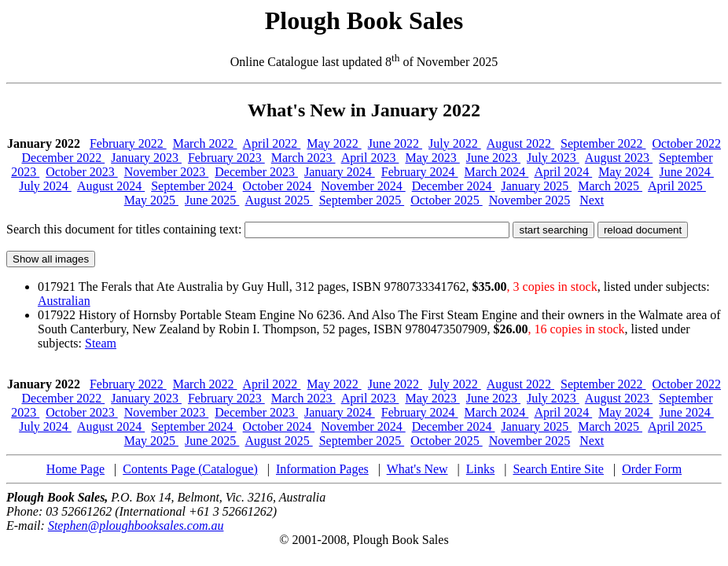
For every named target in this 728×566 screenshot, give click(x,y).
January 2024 (340, 172)
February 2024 (420, 172)
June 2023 (493, 158)
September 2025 (362, 200)
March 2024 (497, 172)
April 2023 (370, 158)
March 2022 (205, 143)
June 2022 (395, 143)
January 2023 (146, 158)
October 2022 (686, 143)
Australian (64, 301)
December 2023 (256, 172)
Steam (101, 343)
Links (480, 469)
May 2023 (432, 158)
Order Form (652, 469)
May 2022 (334, 143)
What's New (417, 469)
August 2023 (619, 158)
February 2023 (226, 158)
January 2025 (536, 186)
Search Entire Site (558, 469)
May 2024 (625, 172)
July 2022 (455, 143)
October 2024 (279, 186)
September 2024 (193, 186)
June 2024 (687, 172)
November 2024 (363, 186)
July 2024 (45, 186)
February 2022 (128, 143)
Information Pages (322, 469)
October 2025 (447, 200)
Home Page (75, 469)
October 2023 (82, 172)
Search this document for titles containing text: (258, 229)
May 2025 (151, 200)
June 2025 (212, 200)
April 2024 (563, 172)
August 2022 (520, 143)
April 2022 (272, 143)
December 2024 (454, 186)
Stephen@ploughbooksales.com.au (136, 526)
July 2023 (553, 158)
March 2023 (303, 158)
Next (592, 200)
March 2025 (610, 186)
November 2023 (167, 172)
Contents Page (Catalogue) (190, 469)
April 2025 (677, 186)
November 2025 (530, 200)
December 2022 (63, 158)
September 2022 (603, 143)
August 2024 (111, 186)
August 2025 (278, 200)
